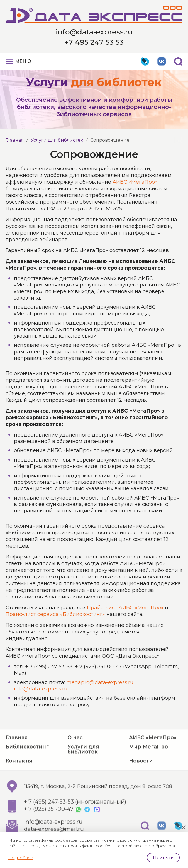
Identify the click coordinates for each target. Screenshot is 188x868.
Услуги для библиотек (57, 140)
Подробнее (21, 858)
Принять (163, 858)
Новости (141, 776)
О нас (75, 753)
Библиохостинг (27, 762)
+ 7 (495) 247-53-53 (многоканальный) (75, 817)
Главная (15, 140)
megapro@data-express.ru (100, 682)
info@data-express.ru (94, 32)
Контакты (19, 776)
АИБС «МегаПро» (135, 182)
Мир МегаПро (148, 762)
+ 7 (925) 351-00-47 (49, 824)
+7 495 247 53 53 (94, 42)
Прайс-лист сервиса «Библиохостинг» (55, 614)
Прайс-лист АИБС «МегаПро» (125, 608)
